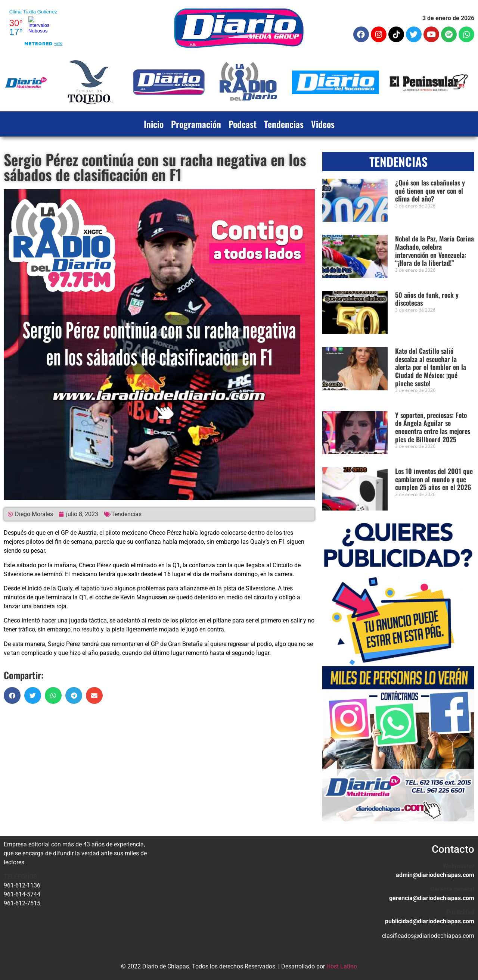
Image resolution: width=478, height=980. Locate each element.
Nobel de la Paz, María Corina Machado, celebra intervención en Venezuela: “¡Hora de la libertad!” (434, 251)
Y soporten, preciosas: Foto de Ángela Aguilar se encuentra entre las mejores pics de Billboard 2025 (433, 427)
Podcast (243, 124)
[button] (12, 695)
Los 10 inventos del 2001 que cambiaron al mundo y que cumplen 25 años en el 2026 (434, 479)
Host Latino (342, 966)
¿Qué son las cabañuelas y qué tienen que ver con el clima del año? (430, 191)
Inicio (154, 124)
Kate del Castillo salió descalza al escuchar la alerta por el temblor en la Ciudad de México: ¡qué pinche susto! (431, 367)
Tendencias (284, 124)
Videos (323, 124)
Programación (196, 124)
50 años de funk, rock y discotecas (427, 299)
